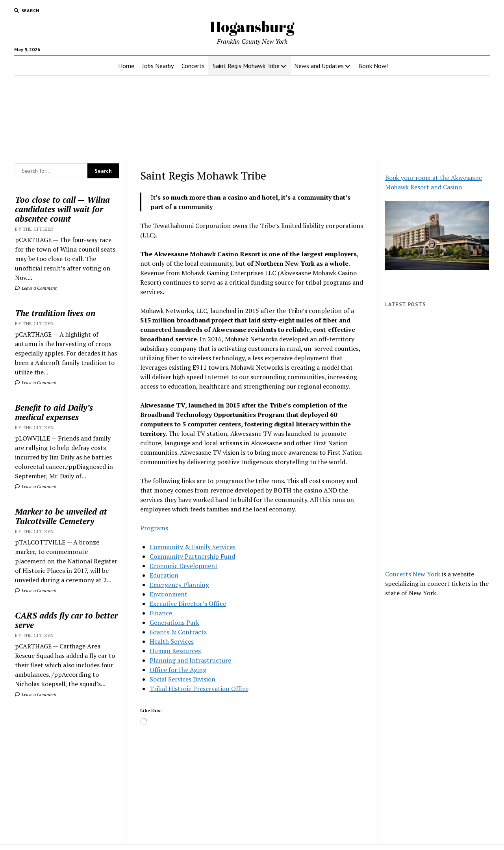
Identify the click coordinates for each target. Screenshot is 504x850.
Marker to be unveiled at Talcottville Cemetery (61, 516)
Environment (169, 594)
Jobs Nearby (158, 66)
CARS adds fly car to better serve (66, 620)
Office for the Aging (178, 670)
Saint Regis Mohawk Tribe (246, 66)
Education (164, 575)
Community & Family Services (193, 547)
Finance (161, 613)
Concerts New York (413, 574)
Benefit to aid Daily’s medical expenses (54, 412)
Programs (154, 528)
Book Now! (373, 66)
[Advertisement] (437, 439)
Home (126, 66)
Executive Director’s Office (188, 604)
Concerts (193, 66)
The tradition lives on (55, 313)
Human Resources (175, 651)
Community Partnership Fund (192, 556)
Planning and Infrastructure (190, 660)
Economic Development (184, 566)
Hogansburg (252, 27)
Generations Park (174, 622)
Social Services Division (183, 679)
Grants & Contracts (178, 632)
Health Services (172, 641)
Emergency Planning (179, 585)
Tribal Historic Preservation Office (199, 689)
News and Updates (319, 66)
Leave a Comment (36, 288)
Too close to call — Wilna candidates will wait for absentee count (62, 209)
